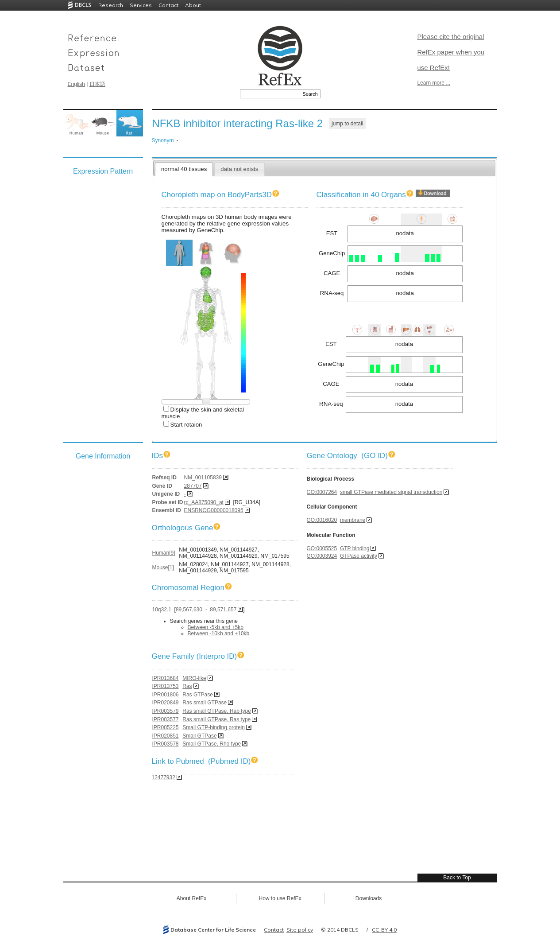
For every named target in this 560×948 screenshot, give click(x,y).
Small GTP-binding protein (214, 727)
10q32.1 (162, 610)
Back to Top (457, 878)
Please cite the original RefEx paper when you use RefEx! (451, 52)
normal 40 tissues (184, 169)
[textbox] (270, 94)
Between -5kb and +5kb (216, 627)
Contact (168, 5)
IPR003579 (166, 711)
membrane (353, 520)
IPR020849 (166, 703)
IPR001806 (166, 695)
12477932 (164, 777)
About (193, 5)
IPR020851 (166, 736)
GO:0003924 (322, 556)
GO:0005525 (322, 548)
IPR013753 (166, 686)
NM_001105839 (203, 478)
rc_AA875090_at (204, 502)
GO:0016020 (322, 520)
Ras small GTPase (205, 703)
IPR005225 (166, 727)
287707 (193, 486)
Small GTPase (199, 736)
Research (111, 5)
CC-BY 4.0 (384, 930)
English (76, 84)
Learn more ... (434, 83)
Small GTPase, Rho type (212, 744)
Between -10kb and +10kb (219, 633)
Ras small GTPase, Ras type (216, 719)
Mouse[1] (163, 567)
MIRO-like (194, 678)
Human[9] (164, 553)
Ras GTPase (198, 695)
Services (141, 5)
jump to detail (347, 124)
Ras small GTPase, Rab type (217, 711)
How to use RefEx (280, 898)
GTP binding (355, 548)
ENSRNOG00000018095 (214, 510)
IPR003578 (166, 744)
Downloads (369, 898)
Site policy (300, 930)
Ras (187, 686)
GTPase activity (359, 556)
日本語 (97, 84)
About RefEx (191, 898)
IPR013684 (166, 678)
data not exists (239, 169)
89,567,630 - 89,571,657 (206, 610)
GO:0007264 (322, 492)
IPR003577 (166, 719)
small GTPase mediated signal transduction (391, 492)
